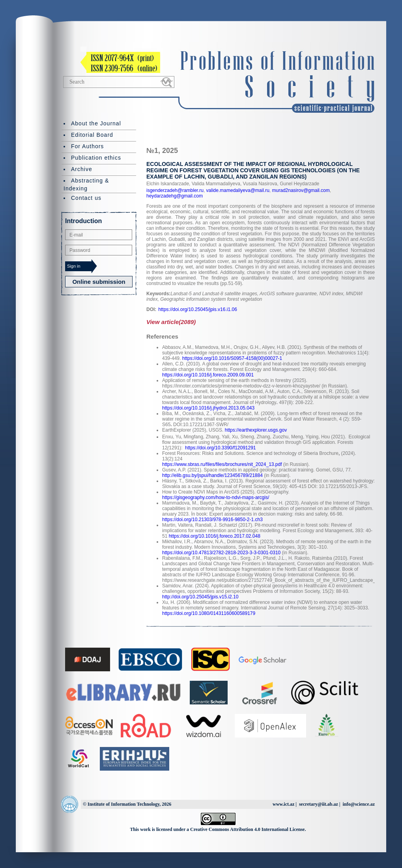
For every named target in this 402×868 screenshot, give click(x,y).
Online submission (99, 282)
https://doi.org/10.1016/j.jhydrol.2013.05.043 (208, 408)
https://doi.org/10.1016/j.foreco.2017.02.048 (215, 536)
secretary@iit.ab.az (319, 804)
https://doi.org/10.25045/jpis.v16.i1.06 (197, 309)
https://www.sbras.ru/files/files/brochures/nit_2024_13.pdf (222, 464)
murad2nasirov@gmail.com (300, 190)
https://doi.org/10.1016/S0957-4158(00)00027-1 (232, 358)
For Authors (87, 146)
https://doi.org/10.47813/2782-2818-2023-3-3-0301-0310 (221, 553)
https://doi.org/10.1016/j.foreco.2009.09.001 (208, 375)
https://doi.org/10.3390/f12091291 (220, 448)
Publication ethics (96, 158)
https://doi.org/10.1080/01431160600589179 (209, 613)
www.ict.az (283, 804)
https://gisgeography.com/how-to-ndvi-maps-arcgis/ (216, 497)
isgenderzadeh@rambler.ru (175, 190)
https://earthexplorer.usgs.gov (256, 430)
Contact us (86, 198)
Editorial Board (92, 135)
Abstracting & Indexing (86, 184)
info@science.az (359, 804)
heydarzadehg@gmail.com (175, 196)
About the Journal (96, 123)
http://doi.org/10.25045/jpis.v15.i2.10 (200, 597)
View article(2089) (171, 322)
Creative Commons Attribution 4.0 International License (247, 829)
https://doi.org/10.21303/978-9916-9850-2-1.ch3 (212, 520)
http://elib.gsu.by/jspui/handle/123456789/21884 (212, 475)
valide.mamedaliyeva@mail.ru (237, 190)
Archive (82, 169)
